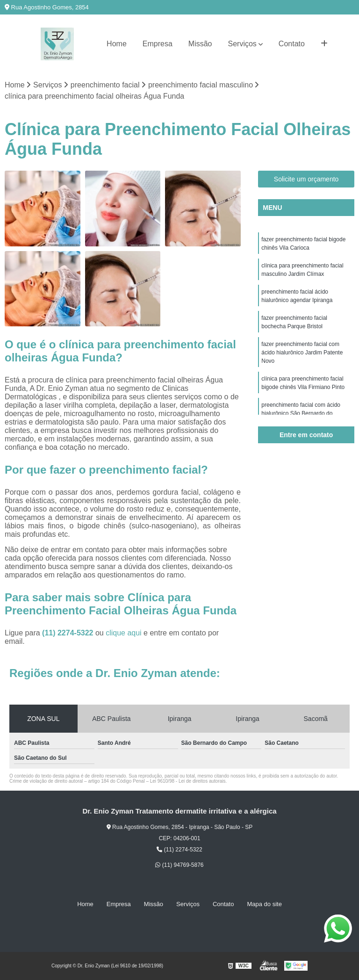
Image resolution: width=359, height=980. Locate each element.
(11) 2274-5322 (69, 633)
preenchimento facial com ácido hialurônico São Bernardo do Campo (301, 413)
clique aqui (124, 633)
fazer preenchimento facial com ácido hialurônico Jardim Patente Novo (302, 353)
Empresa (158, 44)
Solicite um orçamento (306, 179)
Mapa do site (264, 904)
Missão (200, 44)
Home (117, 44)
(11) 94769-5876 (179, 865)
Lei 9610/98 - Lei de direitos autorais (188, 781)
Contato (292, 44)
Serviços (242, 44)
